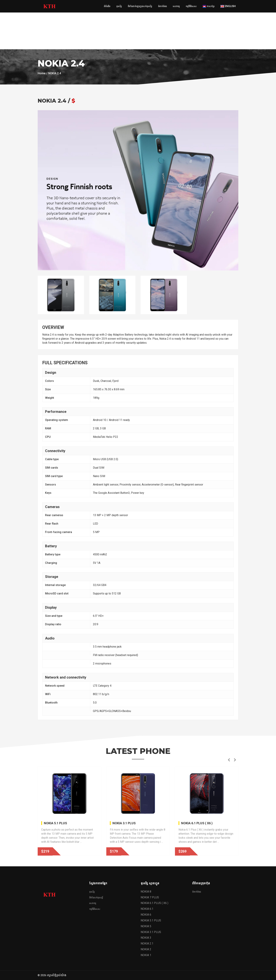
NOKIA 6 (146, 915)
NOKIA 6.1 (147, 909)
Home (42, 73)
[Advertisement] (106, 25)
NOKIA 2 (146, 949)
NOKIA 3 (146, 938)
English (228, 6)
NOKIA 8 (146, 892)
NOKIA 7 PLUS (150, 897)
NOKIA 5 (146, 926)
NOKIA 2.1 (147, 943)
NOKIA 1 (146, 955)
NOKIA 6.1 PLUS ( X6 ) (197, 823)
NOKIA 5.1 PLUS (55, 823)
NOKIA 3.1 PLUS (124, 823)
